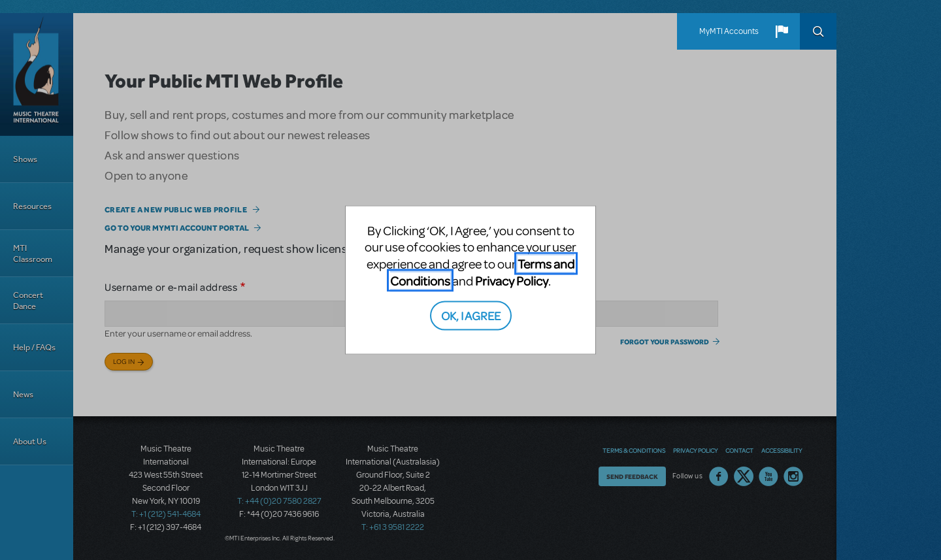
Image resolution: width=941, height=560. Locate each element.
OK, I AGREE (471, 315)
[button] (782, 31)
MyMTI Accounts (729, 31)
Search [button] (818, 31)
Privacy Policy (512, 280)
